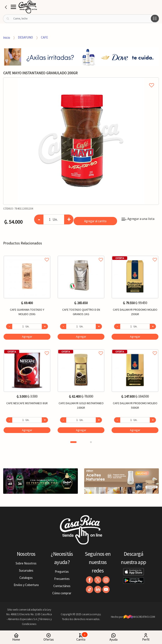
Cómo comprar (62, 593)
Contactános (62, 586)
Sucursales (26, 570)
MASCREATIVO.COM (139, 617)
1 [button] (73, 442)
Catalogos (26, 578)
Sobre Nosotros (26, 563)
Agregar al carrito (95, 221)
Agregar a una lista (138, 219)
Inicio (7, 37)
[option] (81, 141)
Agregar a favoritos (27, 255)
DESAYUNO (25, 37)
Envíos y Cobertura (26, 585)
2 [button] (91, 442)
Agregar (27, 336)
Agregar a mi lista (81, 80)
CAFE (44, 37)
